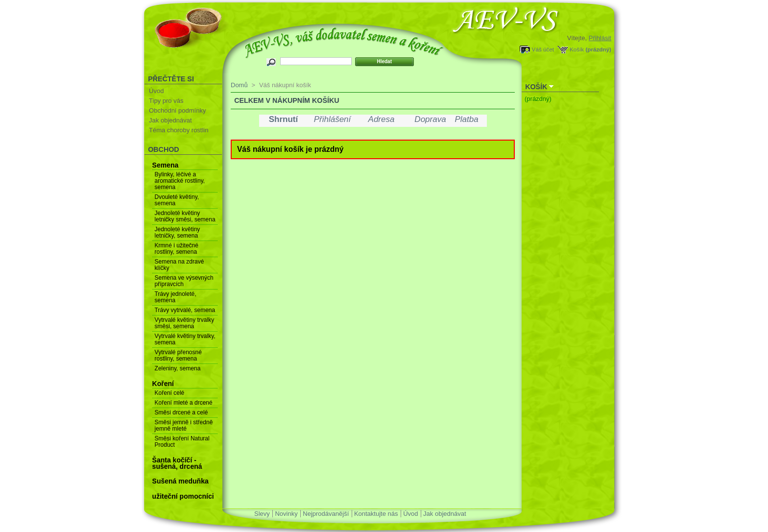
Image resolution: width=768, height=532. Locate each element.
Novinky (286, 514)
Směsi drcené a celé (181, 412)
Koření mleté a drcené (184, 403)
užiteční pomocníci (183, 496)
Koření (163, 384)
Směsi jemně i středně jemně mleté (184, 425)
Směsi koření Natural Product (182, 442)
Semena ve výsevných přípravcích (184, 281)
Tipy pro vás (166, 101)
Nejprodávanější (326, 514)
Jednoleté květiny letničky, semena (178, 232)
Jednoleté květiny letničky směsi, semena (185, 216)
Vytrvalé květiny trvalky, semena (185, 339)
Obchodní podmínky (177, 110)
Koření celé (170, 393)
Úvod (156, 91)
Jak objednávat (170, 120)
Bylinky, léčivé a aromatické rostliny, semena (180, 181)
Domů (239, 85)
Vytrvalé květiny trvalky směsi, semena (185, 323)
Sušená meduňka (180, 481)
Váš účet (543, 49)
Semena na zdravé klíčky (180, 265)
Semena (166, 165)
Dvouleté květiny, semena (177, 200)
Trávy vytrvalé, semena (185, 310)
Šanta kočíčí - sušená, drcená (177, 463)
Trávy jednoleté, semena (176, 297)
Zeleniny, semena (178, 368)
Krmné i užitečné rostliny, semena (177, 249)
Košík (577, 49)
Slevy (262, 514)
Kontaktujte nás (376, 514)
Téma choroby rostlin (179, 130)
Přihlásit (600, 38)
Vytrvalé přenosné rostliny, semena (178, 355)
